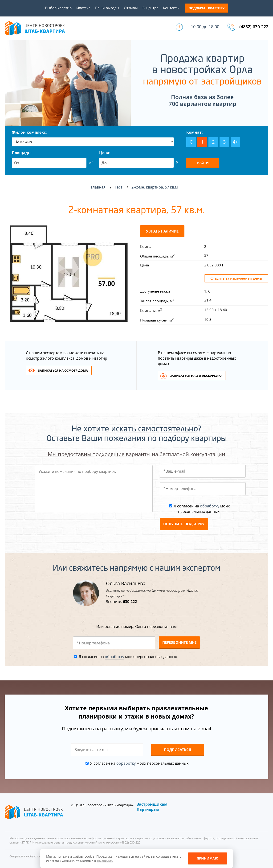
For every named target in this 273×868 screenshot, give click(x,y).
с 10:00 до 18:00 (203, 27)
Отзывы (131, 8)
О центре (150, 8)
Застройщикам (152, 804)
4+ (235, 142)
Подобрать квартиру (207, 8)
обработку (210, 506)
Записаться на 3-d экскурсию (196, 376)
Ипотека (83, 8)
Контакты (171, 8)
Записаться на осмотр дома (63, 370)
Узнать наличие (162, 231)
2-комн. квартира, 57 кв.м (155, 187)
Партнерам (148, 809)
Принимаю (208, 858)
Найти (203, 163)
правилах (105, 860)
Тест (119, 187)
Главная (98, 187)
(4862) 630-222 (254, 27)
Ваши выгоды (107, 8)
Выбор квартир (58, 8)
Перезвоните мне (179, 642)
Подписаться (177, 750)
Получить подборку (184, 524)
